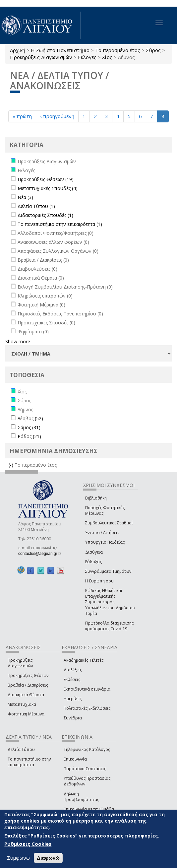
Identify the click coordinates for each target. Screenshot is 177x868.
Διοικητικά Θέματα (26, 695)
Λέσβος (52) (30, 418)
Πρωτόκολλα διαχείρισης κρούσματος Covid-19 (109, 626)
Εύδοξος (93, 562)
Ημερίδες (73, 699)
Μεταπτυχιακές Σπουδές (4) (48, 188)
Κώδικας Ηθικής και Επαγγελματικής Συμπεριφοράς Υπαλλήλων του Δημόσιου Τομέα (110, 602)
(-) (12, 465)
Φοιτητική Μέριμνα (26, 714)
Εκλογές (87, 57)
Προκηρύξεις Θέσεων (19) (46, 179)
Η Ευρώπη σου (99, 581)
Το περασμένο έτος (118, 50)
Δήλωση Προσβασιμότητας (81, 797)
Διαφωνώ (48, 858)
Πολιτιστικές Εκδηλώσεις (87, 708)
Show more (18, 341)
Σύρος (153, 50)
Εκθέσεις (72, 679)
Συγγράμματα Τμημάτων (108, 571)
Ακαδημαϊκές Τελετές (84, 660)
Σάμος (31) (29, 427)
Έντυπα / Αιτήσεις (102, 533)
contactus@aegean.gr (40, 554)
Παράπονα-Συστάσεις (85, 769)
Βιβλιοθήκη (96, 498)
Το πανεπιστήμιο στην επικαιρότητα (29, 762)
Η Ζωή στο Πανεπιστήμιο (60, 50)
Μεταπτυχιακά (22, 704)
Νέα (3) (25, 197)
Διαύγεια (94, 552)
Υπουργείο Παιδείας (105, 542)
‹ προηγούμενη (57, 116)
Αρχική (18, 50)
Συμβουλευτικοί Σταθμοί (109, 523)
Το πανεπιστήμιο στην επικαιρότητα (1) (60, 224)
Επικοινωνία (75, 759)
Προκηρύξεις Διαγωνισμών (41, 57)
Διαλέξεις (73, 670)
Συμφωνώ (18, 858)
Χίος (107, 57)
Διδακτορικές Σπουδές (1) (45, 215)
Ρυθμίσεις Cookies (28, 844)
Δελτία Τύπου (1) (36, 206)
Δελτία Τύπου (21, 749)
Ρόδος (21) (29, 436)
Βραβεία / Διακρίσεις (28, 685)
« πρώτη (22, 116)
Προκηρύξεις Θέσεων (28, 675)
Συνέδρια (73, 718)
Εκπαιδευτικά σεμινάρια (87, 689)
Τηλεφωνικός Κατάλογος (87, 749)
